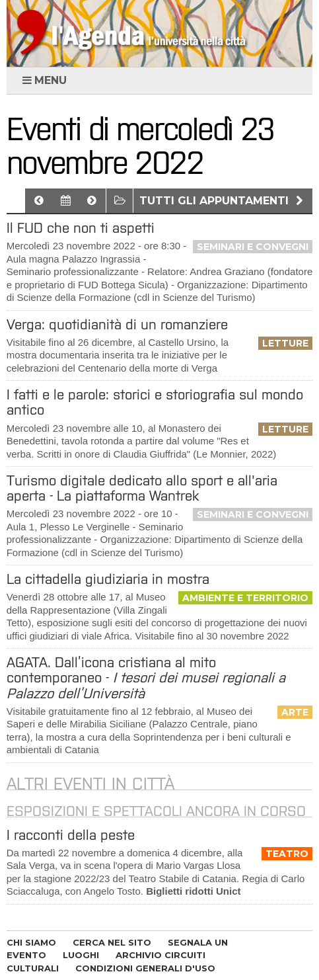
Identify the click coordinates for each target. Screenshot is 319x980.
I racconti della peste (71, 835)
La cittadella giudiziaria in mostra (108, 579)
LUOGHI (81, 955)
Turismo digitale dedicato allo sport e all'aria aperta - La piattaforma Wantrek (142, 488)
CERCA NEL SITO (112, 942)
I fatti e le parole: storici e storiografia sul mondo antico (155, 402)
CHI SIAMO (31, 942)
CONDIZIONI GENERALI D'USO (145, 968)
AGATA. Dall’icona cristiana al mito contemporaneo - (146, 677)
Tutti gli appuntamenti (223, 201)
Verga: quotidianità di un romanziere (117, 324)
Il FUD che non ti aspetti (81, 228)
